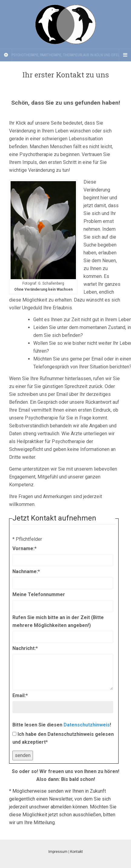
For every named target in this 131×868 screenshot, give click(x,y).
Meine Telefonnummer (39, 594)
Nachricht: (25, 648)
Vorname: (25, 548)
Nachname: (26, 571)
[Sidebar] (6, 55)
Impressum (58, 852)
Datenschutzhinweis (87, 725)
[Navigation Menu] (125, 55)
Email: (20, 695)
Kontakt (77, 852)
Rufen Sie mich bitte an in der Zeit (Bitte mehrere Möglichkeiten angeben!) (58, 621)
